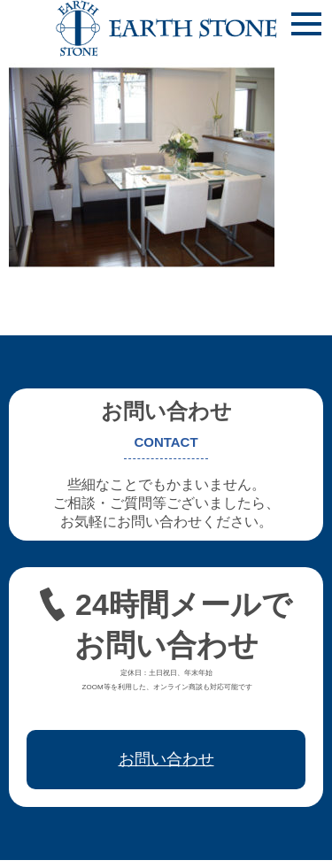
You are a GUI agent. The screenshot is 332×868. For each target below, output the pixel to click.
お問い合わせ (166, 759)
